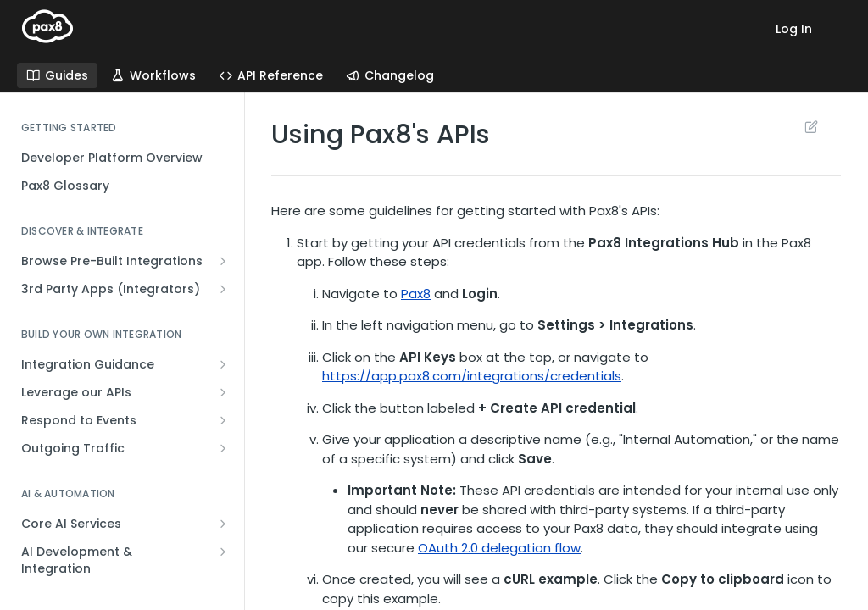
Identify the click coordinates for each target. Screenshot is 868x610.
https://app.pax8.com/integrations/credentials (472, 376)
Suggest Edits (811, 126)
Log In (794, 29)
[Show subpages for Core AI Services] (223, 524)
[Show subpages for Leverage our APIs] (223, 392)
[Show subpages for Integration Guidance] (223, 364)
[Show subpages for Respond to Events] (223, 420)
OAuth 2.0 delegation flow (499, 548)
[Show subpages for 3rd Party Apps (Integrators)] (223, 289)
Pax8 (416, 294)
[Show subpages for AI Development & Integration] (223, 552)
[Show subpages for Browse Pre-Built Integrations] (223, 261)
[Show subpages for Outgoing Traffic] (223, 448)
